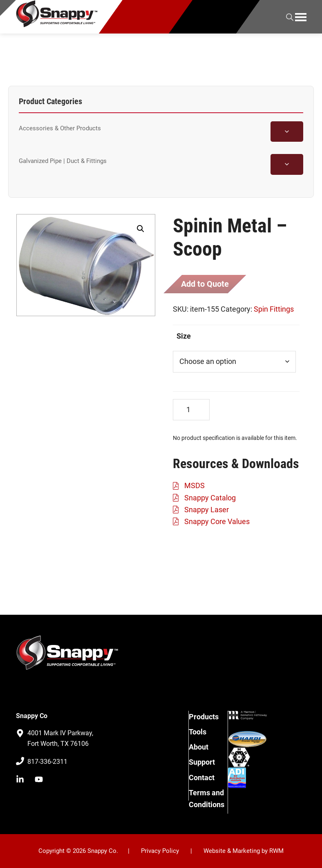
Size (184, 336)
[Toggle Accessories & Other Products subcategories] (287, 132)
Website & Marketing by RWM (244, 851)
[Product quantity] (191, 410)
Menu (301, 17)
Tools (198, 732)
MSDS (195, 485)
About (199, 747)
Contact (202, 778)
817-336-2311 (47, 762)
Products (204, 717)
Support (202, 762)
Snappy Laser (207, 510)
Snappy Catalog (210, 498)
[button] (141, 229)
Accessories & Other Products (60, 128)
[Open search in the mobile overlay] (290, 16)
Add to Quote (205, 284)
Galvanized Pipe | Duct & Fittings (63, 161)
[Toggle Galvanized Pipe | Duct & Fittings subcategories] (287, 164)
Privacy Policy (160, 851)
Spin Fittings (274, 309)
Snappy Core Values (217, 521)
